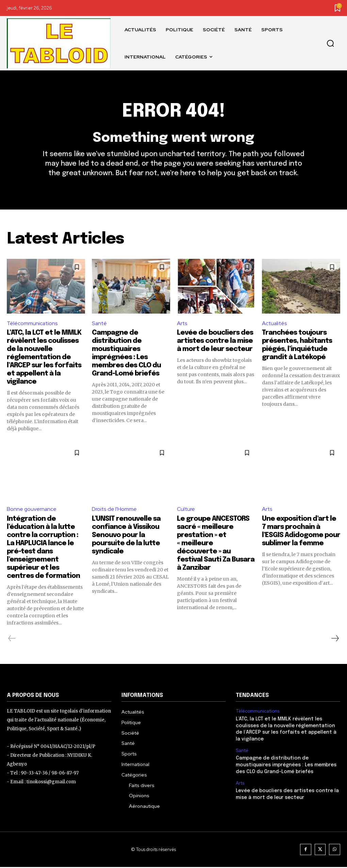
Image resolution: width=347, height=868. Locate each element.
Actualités (275, 324)
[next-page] (335, 639)
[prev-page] (12, 639)
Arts (182, 324)
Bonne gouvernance (32, 510)
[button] (330, 44)
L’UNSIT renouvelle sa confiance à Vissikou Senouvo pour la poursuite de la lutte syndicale (126, 536)
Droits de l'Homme (114, 510)
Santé (100, 324)
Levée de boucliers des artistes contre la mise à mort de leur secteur (215, 342)
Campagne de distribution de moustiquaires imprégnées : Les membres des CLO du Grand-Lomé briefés (286, 766)
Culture (186, 510)
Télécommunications (33, 324)
